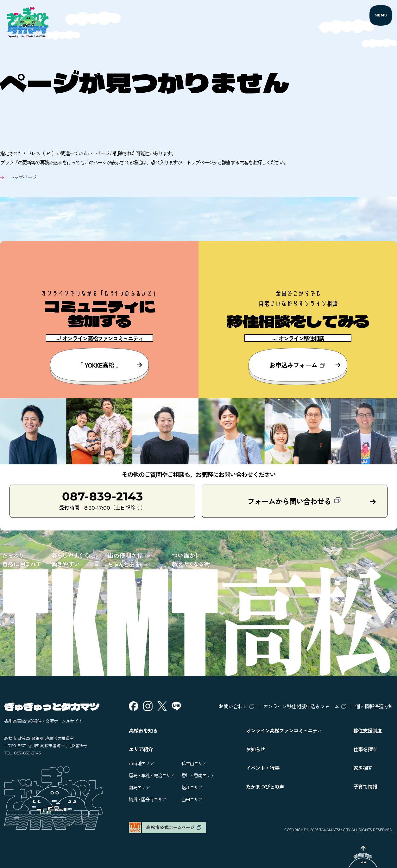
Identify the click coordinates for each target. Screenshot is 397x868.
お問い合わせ (233, 706)
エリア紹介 (141, 749)
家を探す (363, 768)
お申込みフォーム (305, 365)
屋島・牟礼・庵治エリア (151, 775)
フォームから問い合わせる (294, 501)
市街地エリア (141, 763)
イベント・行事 (263, 768)
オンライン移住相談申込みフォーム (301, 706)
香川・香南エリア (198, 775)
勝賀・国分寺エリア (147, 799)
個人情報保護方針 (374, 706)
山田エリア (192, 799)
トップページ (23, 177)
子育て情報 (365, 786)
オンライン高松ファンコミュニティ (284, 730)
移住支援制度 (368, 730)
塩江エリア (192, 787)
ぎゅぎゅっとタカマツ (52, 706)
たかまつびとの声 (265, 786)
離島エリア (139, 787)
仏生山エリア (194, 763)
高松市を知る (143, 730)
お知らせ (255, 749)
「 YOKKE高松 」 (110, 365)
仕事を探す (365, 749)
